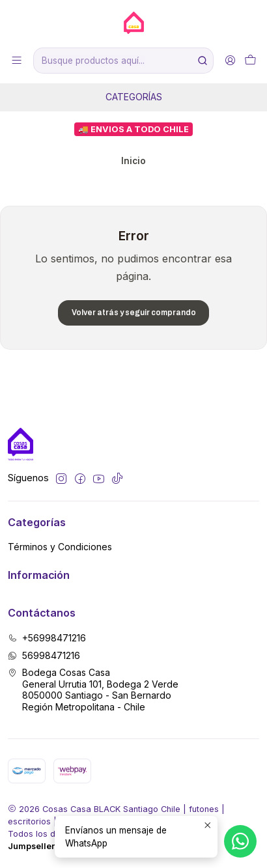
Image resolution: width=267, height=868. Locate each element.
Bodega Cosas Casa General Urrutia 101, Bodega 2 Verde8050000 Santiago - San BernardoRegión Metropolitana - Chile (93, 690)
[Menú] (17, 60)
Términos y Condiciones (60, 547)
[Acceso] (230, 60)
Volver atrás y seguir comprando (134, 313)
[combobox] (123, 61)
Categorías (134, 97)
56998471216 (44, 655)
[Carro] (250, 60)
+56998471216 (47, 638)
